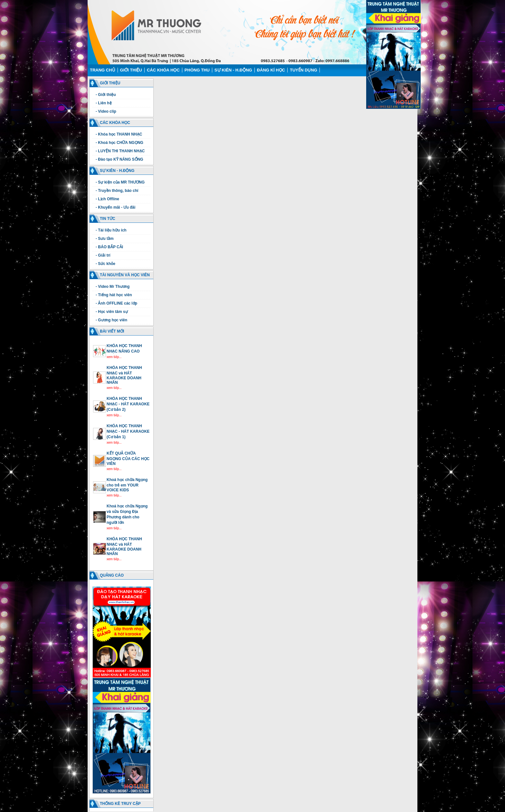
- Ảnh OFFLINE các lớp (116, 303)
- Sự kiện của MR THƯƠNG (120, 182)
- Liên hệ (104, 103)
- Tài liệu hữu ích (111, 230)
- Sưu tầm (105, 239)
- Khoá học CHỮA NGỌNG (119, 143)
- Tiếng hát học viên (114, 295)
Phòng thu (197, 70)
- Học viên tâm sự (112, 312)
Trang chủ (103, 70)
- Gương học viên (111, 320)
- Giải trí (103, 255)
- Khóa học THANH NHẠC (119, 134)
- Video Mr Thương (113, 287)
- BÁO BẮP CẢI (109, 247)
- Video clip (106, 111)
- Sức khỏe (105, 264)
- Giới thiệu (106, 95)
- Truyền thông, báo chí (117, 191)
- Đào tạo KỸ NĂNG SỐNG (119, 159)
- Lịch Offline (107, 199)
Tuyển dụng (304, 70)
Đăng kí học (271, 70)
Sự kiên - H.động (233, 70)
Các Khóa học (163, 70)
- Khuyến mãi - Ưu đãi (115, 207)
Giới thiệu (131, 70)
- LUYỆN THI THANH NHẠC (120, 151)
